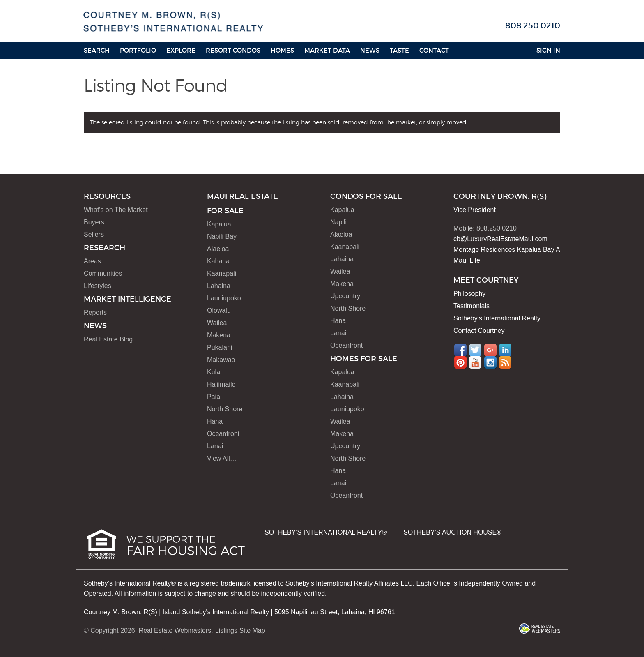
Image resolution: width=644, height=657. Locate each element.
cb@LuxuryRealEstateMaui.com (500, 239)
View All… (222, 458)
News (370, 50)
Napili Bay (222, 236)
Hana (215, 421)
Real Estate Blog (108, 339)
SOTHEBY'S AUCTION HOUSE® (452, 532)
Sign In (548, 50)
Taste (399, 50)
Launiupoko (224, 298)
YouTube (475, 362)
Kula (214, 372)
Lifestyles (98, 286)
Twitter (475, 350)
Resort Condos (233, 50)
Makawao (221, 360)
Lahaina (219, 286)
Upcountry (345, 296)
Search (97, 50)
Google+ (490, 350)
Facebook (460, 350)
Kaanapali (222, 273)
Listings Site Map (240, 630)
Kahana (218, 261)
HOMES (282, 50)
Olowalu (219, 310)
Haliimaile (221, 384)
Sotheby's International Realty (497, 318)
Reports (95, 312)
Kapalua (219, 224)
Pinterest (460, 362)
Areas (92, 261)
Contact (434, 50)
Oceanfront (223, 434)
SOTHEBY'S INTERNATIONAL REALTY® (326, 532)
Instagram (490, 362)
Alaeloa (218, 249)
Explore (181, 50)
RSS (505, 362)
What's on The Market (116, 210)
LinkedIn (505, 350)
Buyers (94, 222)
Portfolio (138, 50)
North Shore (225, 409)
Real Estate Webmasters (175, 630)
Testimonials (471, 306)
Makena (219, 335)
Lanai (215, 446)
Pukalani (220, 347)
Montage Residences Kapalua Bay (504, 250)
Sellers (94, 234)
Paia (214, 397)
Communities (103, 273)
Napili (338, 222)
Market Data (327, 50)
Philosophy (469, 294)
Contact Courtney (479, 331)
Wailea (217, 323)
